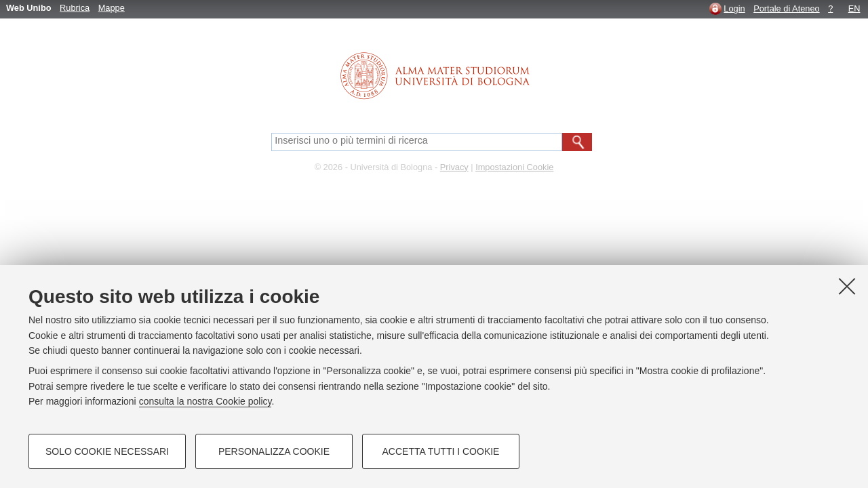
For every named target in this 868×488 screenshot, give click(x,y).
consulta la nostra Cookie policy (205, 401)
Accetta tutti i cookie (441, 451)
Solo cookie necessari (107, 451)
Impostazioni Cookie (514, 167)
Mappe (112, 8)
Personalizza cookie (274, 451)
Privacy (454, 167)
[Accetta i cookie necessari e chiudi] (847, 286)
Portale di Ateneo (786, 8)
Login (734, 8)
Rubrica (75, 8)
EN (854, 8)
